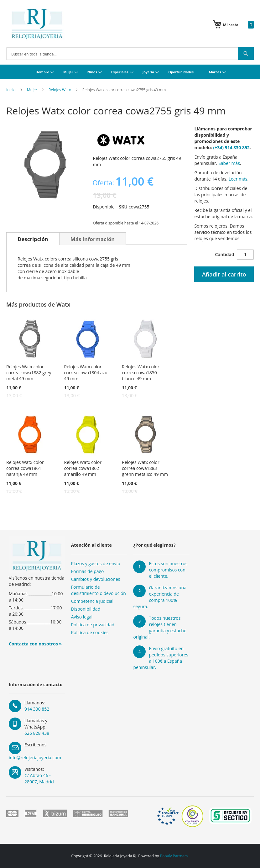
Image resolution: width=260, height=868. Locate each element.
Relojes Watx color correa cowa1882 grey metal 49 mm (29, 373)
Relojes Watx (60, 90)
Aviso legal (82, 617)
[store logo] (37, 24)
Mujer (32, 90)
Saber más (229, 163)
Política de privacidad (93, 625)
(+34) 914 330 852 (231, 147)
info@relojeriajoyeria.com (35, 758)
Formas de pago (88, 571)
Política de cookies (90, 632)
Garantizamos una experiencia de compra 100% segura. (160, 597)
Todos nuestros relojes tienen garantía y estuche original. (160, 627)
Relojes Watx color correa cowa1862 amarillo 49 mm (83, 468)
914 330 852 (37, 709)
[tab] (33, 239)
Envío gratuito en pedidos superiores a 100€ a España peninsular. (161, 658)
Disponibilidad (86, 609)
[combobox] (130, 54)
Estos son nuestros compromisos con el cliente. (168, 570)
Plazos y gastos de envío (96, 563)
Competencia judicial (92, 601)
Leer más (238, 179)
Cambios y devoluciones (96, 579)
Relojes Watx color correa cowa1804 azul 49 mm (86, 373)
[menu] (130, 72)
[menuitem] (44, 72)
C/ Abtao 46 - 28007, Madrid (39, 779)
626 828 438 (37, 733)
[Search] (246, 54)
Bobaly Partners (174, 856)
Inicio (11, 90)
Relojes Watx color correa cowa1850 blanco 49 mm (141, 373)
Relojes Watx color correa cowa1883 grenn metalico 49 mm (145, 468)
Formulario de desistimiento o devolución (99, 590)
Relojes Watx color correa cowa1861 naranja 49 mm (25, 468)
